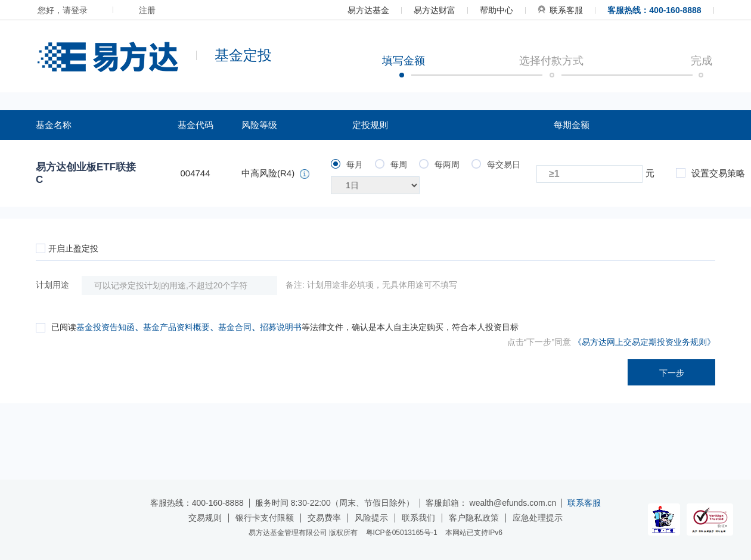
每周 (391, 164)
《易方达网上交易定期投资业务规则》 (644, 342)
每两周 (439, 164)
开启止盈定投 (67, 248)
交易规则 (205, 518)
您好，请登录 (63, 10)
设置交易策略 (710, 173)
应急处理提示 (538, 518)
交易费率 (324, 518)
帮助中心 (496, 10)
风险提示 (371, 518)
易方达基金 (368, 10)
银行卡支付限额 (265, 518)
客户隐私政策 (474, 518)
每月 (347, 164)
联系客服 (560, 10)
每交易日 (496, 164)
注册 (147, 10)
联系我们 (418, 518)
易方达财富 (435, 10)
